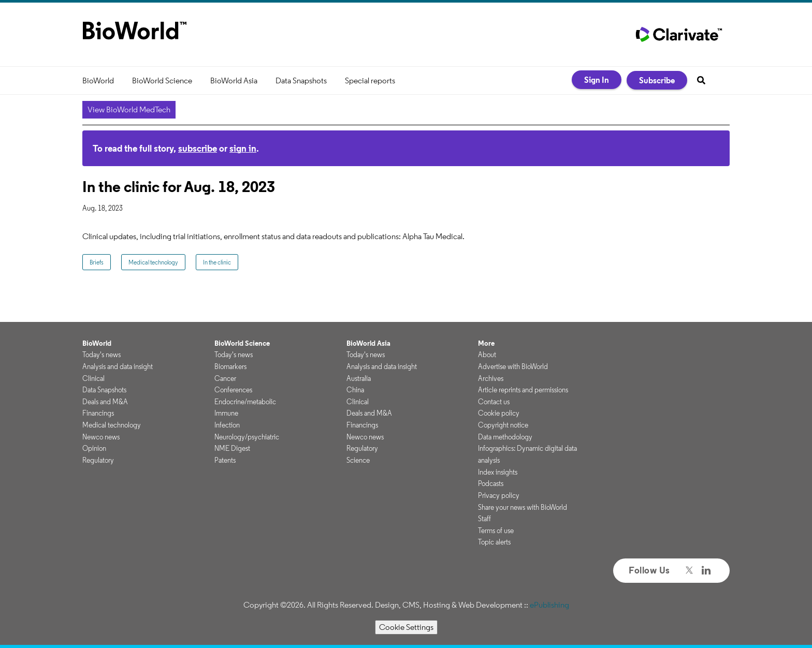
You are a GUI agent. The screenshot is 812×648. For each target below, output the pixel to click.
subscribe (198, 148)
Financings (98, 413)
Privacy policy (499, 495)
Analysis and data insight (118, 366)
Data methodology (505, 437)
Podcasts (491, 483)
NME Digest (232, 448)
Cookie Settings (406, 627)
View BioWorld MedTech (129, 109)
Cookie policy (499, 413)
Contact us (494, 402)
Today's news (102, 355)
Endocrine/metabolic (245, 402)
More (486, 343)
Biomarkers (230, 366)
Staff (484, 519)
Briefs (97, 262)
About (487, 355)
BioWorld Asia (234, 80)
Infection (227, 425)
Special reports (370, 80)
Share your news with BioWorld (523, 507)
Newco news (101, 437)
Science (358, 460)
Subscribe (657, 80)
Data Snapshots (301, 80)
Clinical (93, 378)
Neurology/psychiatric (247, 437)
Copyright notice (503, 425)
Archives (491, 378)
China (355, 390)
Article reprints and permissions (523, 390)
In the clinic (217, 262)
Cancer (225, 378)
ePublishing (549, 605)
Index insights (498, 472)
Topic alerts (494, 542)
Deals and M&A (105, 402)
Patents (225, 460)
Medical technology (153, 262)
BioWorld (98, 80)
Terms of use (496, 531)
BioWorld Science (162, 80)
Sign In (597, 80)
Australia (359, 378)
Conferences (233, 390)
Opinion (94, 448)
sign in (243, 148)
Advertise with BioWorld (513, 366)
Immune (226, 413)
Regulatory (98, 460)
